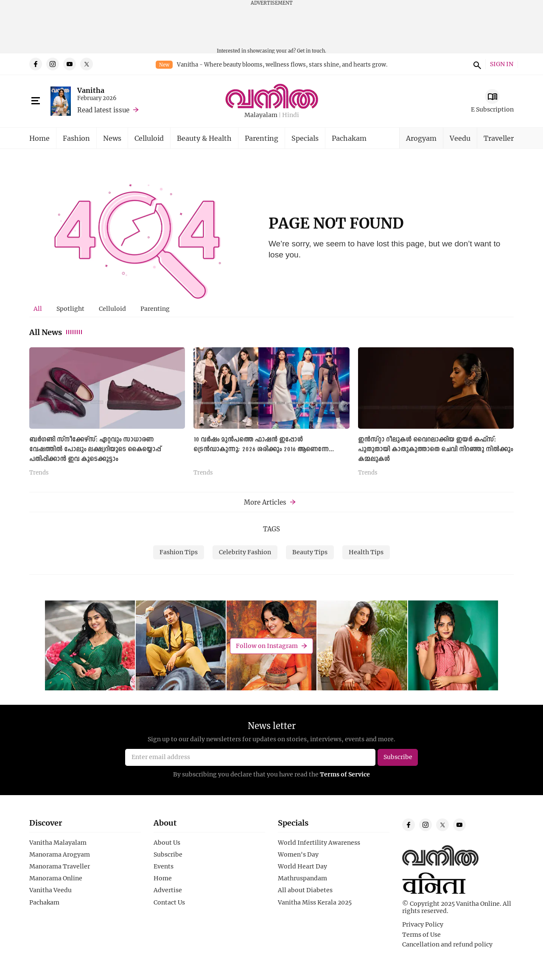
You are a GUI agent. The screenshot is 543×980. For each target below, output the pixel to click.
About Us (167, 843)
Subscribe (168, 854)
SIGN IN (502, 64)
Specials (305, 138)
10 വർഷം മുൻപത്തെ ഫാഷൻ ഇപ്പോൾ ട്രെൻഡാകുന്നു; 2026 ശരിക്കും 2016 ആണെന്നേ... (264, 445)
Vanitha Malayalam (58, 843)
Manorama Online (56, 878)
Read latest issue (103, 110)
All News (56, 332)
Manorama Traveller (60, 866)
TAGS (271, 529)
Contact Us (169, 902)
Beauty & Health (204, 138)
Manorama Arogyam (60, 854)
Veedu (460, 138)
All (38, 309)
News (112, 138)
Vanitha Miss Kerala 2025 (315, 902)
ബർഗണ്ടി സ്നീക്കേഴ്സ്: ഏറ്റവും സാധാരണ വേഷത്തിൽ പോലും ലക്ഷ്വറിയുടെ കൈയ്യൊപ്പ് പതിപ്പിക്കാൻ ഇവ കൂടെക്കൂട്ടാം (95, 450)
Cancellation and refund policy (447, 944)
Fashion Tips (179, 552)
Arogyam (421, 138)
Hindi (291, 115)
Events (164, 866)
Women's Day (298, 854)
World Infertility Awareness (319, 843)
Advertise (168, 890)
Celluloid (149, 138)
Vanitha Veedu (50, 890)
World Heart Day (302, 866)
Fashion (76, 138)
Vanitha (91, 90)
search (476, 64)
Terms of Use (421, 935)
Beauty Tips (310, 552)
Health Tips (366, 552)
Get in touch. (312, 51)
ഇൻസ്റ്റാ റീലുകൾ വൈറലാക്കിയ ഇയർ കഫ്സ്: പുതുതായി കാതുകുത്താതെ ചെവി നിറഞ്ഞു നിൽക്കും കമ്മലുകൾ (435, 450)
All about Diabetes (305, 890)
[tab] (38, 309)
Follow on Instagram (267, 646)
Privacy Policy (423, 924)
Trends (39, 473)
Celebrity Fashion (245, 552)
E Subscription (492, 109)
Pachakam (349, 138)
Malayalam (261, 115)
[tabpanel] (271, 415)
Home (39, 138)
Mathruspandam (302, 878)
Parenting (262, 138)
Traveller (499, 138)
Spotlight (70, 309)
